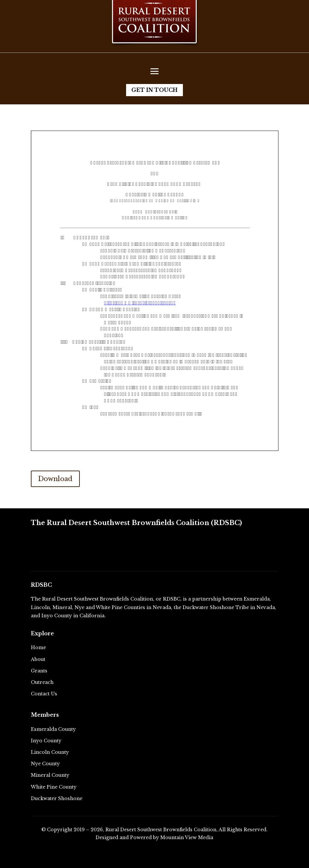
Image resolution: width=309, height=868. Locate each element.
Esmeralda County (53, 729)
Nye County (45, 764)
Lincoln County (50, 752)
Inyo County (46, 741)
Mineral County (50, 775)
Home (38, 647)
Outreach (42, 682)
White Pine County (54, 787)
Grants (39, 671)
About (38, 659)
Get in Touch (154, 90)
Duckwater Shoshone (57, 798)
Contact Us (44, 694)
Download (55, 479)
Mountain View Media (187, 837)
